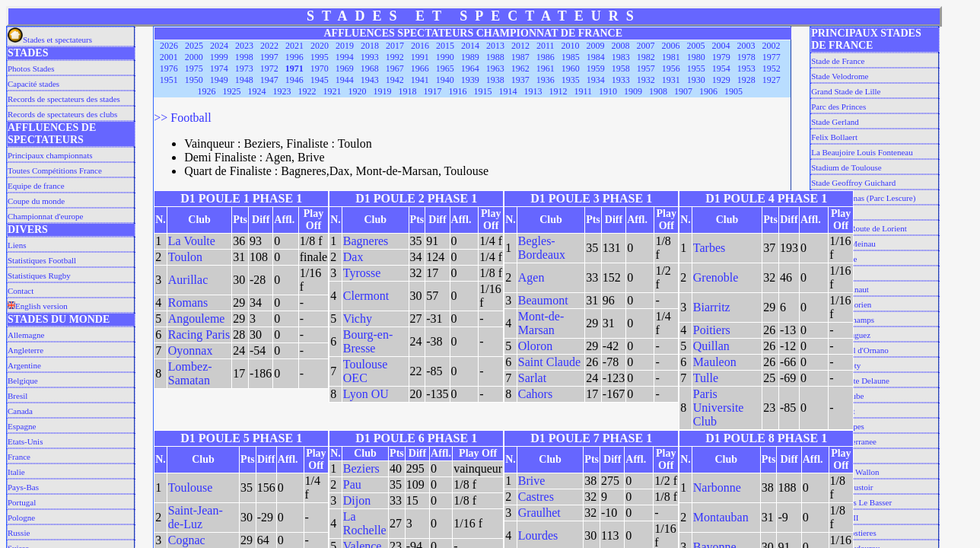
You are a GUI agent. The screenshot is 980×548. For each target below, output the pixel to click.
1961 (546, 68)
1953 (746, 68)
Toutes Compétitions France (55, 170)
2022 (269, 46)
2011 (546, 46)
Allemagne (26, 335)
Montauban (721, 517)
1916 (458, 91)
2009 (596, 46)
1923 (282, 91)
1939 (470, 80)
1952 (772, 68)
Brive (532, 481)
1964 (470, 68)
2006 (671, 46)
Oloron (535, 346)
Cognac (187, 540)
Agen (531, 277)
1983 (621, 57)
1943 (370, 80)
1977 (772, 57)
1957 (646, 68)
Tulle (706, 378)
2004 (721, 46)
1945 (320, 80)
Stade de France (838, 61)
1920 (358, 91)
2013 (495, 46)
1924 (257, 91)
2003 (746, 46)
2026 (169, 46)
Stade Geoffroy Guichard (853, 183)
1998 (244, 57)
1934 (596, 80)
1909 (633, 91)
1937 (520, 80)
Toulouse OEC (365, 371)
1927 (772, 80)
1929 (721, 80)
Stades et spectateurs (50, 40)
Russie (19, 533)
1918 (408, 91)
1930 (696, 80)
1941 (420, 80)
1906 (708, 91)
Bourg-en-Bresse (368, 341)
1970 (320, 68)
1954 (721, 68)
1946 (294, 80)
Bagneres (366, 241)
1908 (658, 91)
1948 (244, 80)
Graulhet (539, 513)
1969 (345, 68)
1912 (558, 91)
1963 (495, 68)
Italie (16, 472)
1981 (671, 57)
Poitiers (712, 330)
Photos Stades (31, 68)
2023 (244, 46)
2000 (194, 57)
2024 (219, 46)
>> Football (182, 118)
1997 (269, 57)
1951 (169, 80)
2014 (470, 46)
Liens (17, 245)
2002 (772, 46)
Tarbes (709, 248)
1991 (420, 57)
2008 (621, 46)
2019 (345, 46)
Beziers (361, 468)
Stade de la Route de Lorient (859, 228)
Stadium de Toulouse (846, 167)
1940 (445, 80)
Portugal (22, 502)
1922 (307, 91)
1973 (244, 68)
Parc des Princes (838, 107)
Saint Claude (549, 362)
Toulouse (190, 487)
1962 (520, 68)
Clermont (366, 296)
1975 (194, 68)
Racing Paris (199, 335)
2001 (169, 57)
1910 (608, 91)
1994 (345, 57)
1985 (571, 57)
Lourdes (538, 535)
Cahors (535, 394)
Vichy (358, 319)
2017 (395, 46)
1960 (571, 68)
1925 (232, 91)
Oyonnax (191, 350)
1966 (420, 68)
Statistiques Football (42, 260)
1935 (571, 80)
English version (38, 306)
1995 (320, 57)
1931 (671, 80)
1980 (696, 57)
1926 (207, 91)
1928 (746, 80)
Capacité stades (33, 84)
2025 (194, 46)
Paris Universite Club (719, 408)
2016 (420, 46)
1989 (470, 57)
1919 (383, 91)
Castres (536, 497)
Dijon (357, 500)
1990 (445, 57)
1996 (294, 57)
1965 (445, 68)
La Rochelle (365, 523)
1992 (395, 57)
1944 (345, 80)
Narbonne (717, 487)
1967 (395, 68)
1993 (370, 57)
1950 (194, 80)
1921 (332, 91)
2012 (520, 46)
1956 (671, 68)
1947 (269, 80)
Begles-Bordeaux (542, 248)
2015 (445, 46)
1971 (294, 68)
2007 (646, 46)
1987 (520, 57)
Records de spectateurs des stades (64, 99)
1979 (721, 57)
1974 (219, 68)
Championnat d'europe (45, 216)
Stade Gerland (835, 122)
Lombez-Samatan (190, 373)
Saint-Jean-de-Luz (196, 517)
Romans (188, 303)
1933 (621, 80)
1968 (370, 68)
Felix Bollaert (834, 137)
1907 (683, 91)
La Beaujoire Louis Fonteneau (862, 152)
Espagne (22, 426)
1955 (696, 68)
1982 (646, 57)
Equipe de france (36, 186)
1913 (533, 91)
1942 (395, 80)
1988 (495, 57)
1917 (433, 91)
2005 (696, 46)
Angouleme (197, 319)
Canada (20, 411)
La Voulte (192, 241)
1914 (508, 91)
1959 (596, 68)
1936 (546, 80)
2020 (320, 46)
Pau (352, 484)
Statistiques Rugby (39, 276)
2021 (294, 46)
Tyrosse (362, 273)
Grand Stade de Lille (846, 91)
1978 (746, 57)
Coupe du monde (36, 201)
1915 (483, 91)
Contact (21, 291)
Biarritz (712, 307)
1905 (733, 91)
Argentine (24, 365)
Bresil (17, 396)
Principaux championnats (50, 155)
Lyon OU (366, 394)
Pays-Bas (23, 487)
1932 (646, 80)
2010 (571, 46)
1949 (219, 80)
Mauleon (715, 362)
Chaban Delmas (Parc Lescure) (863, 198)
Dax (353, 257)
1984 (596, 57)
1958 (621, 68)
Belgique (23, 381)
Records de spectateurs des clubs (62, 114)
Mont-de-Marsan (541, 323)
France (19, 457)
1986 (546, 57)
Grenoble (716, 277)
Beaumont (543, 300)
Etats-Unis (25, 441)
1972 (269, 68)
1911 (584, 91)
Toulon (185, 257)
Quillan (711, 346)
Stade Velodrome (840, 76)
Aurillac (188, 280)
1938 (495, 80)
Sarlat (532, 378)
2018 (370, 46)
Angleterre (25, 350)
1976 (169, 68)
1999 (219, 57)
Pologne (21, 518)
